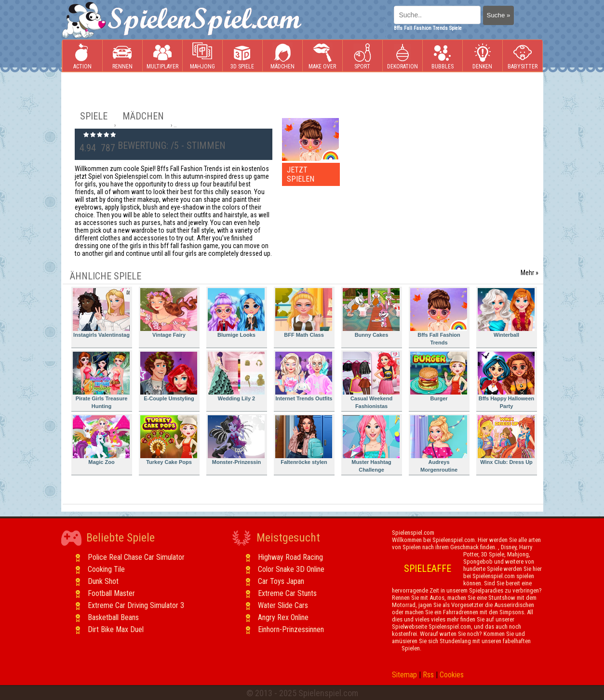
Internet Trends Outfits (304, 376)
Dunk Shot (103, 581)
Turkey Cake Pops (169, 440)
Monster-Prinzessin (236, 440)
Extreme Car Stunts (287, 593)
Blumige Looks (236, 313)
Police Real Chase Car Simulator (136, 557)
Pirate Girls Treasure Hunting (101, 380)
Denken (483, 56)
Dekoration (403, 56)
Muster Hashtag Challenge (371, 444)
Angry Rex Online (283, 617)
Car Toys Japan (281, 581)
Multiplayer (162, 56)
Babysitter (523, 56)
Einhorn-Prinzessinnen (291, 629)
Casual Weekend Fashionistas (371, 380)
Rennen (122, 56)
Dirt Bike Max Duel (116, 629)
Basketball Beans (113, 617)
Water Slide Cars (283, 605)
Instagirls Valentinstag (101, 313)
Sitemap (404, 675)
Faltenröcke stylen (304, 440)
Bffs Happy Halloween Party (506, 380)
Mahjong (202, 56)
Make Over (322, 56)
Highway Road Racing (290, 557)
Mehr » (530, 273)
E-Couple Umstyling (169, 376)
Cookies (452, 675)
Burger (439, 376)
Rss (428, 675)
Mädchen (282, 56)
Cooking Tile (106, 569)
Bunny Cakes (371, 313)
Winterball (506, 313)
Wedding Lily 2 (236, 376)
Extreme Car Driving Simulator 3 (136, 605)
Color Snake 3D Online (291, 569)
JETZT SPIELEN (301, 174)
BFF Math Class (304, 313)
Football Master (111, 593)
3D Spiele (242, 56)
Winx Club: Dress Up (506, 440)
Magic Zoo (101, 440)
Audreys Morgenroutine (439, 444)
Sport (362, 56)
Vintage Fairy (169, 313)
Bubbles (443, 56)
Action (82, 56)
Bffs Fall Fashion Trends (439, 317)
